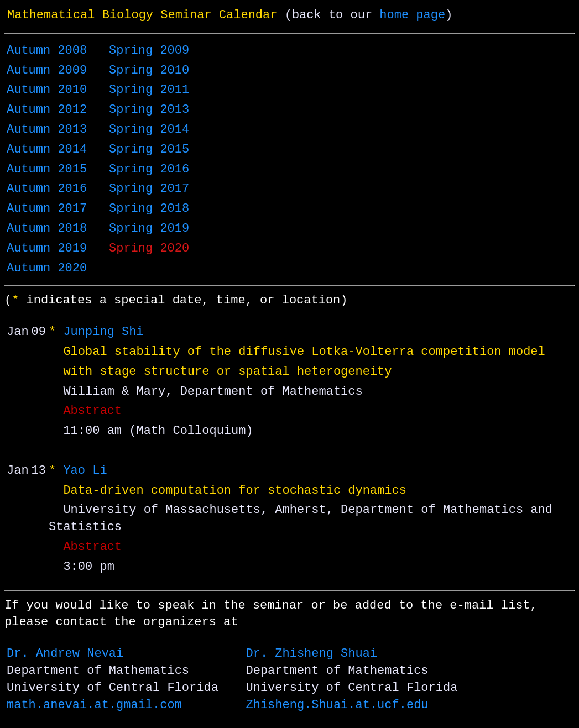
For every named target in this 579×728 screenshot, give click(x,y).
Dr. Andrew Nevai (65, 654)
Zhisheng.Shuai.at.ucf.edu (337, 705)
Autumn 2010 (47, 90)
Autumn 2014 (47, 150)
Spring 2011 (149, 90)
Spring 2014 (149, 130)
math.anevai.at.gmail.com (94, 705)
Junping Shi (103, 332)
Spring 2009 (149, 51)
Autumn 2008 (47, 51)
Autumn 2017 (47, 209)
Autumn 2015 (47, 170)
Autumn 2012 (47, 110)
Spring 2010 (149, 71)
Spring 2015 (149, 150)
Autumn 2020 (47, 269)
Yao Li (85, 471)
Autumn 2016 (47, 189)
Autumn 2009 (47, 71)
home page (412, 15)
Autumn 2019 (47, 249)
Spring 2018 (149, 209)
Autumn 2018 (47, 229)
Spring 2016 (149, 170)
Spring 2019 (149, 229)
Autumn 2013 (47, 130)
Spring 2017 (149, 189)
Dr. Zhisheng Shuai (311, 654)
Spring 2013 (149, 110)
